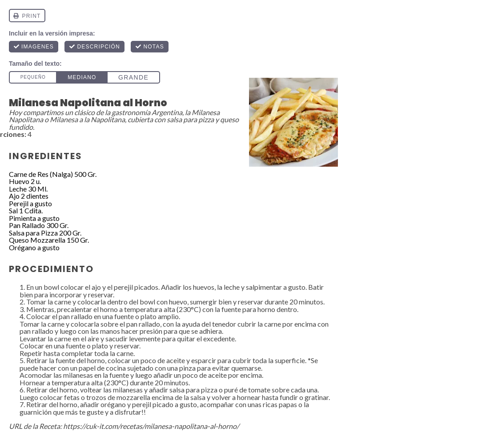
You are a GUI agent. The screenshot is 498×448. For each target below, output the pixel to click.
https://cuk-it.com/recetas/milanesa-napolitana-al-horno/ (151, 426)
